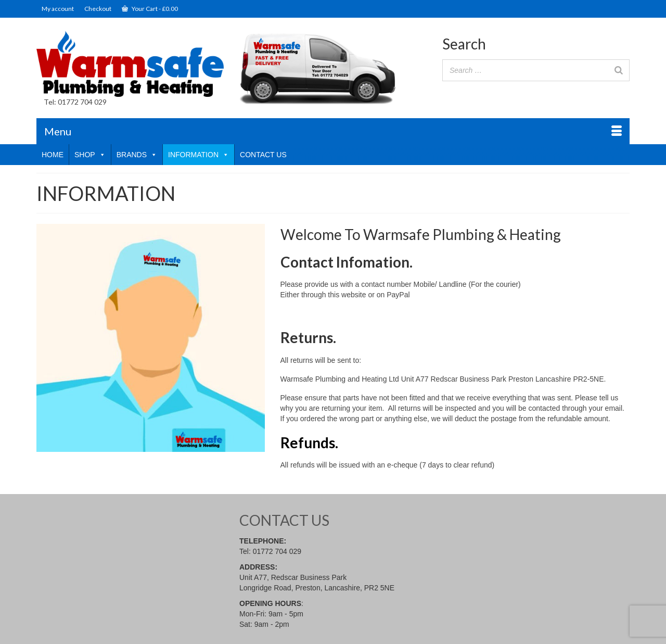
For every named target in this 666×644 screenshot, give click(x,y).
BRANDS (137, 155)
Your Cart (150, 9)
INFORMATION (198, 155)
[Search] (619, 70)
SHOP (90, 155)
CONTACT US (263, 155)
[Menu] (333, 131)
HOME (53, 155)
